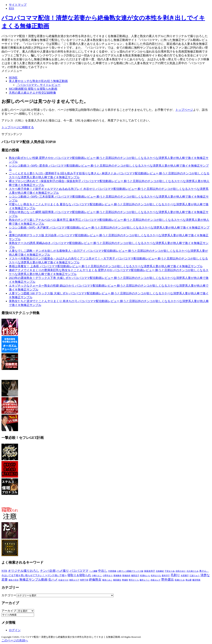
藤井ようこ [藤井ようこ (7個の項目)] (145, 580)
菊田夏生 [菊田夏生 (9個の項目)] (117, 580)
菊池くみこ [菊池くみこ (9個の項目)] (107, 580)
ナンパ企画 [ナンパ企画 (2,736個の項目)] (48, 571)
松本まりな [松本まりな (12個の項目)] (156, 575)
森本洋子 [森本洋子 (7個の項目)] (166, 576)
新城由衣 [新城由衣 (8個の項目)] (126, 575)
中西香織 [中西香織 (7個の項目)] (112, 571)
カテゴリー (9, 595)
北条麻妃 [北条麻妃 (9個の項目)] (160, 571)
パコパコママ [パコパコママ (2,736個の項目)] (79, 571)
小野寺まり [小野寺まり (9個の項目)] (108, 575)
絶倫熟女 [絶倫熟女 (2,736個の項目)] (95, 580)
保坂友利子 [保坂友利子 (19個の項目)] (150, 571)
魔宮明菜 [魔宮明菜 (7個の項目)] (196, 580)
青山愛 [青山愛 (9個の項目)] (189, 580)
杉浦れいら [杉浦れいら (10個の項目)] (145, 575)
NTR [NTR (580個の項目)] (4, 571)
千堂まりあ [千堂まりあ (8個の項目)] (170, 571)
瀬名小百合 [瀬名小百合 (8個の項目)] (14, 580)
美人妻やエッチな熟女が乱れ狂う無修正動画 (38, 81)
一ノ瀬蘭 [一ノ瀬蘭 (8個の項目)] (93, 571)
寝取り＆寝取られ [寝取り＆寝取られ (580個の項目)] (79, 575)
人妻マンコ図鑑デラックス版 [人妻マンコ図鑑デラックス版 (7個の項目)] (130, 571)
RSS (11, 8)
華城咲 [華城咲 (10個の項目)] (125, 580)
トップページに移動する (18, 127)
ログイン (15, 630)
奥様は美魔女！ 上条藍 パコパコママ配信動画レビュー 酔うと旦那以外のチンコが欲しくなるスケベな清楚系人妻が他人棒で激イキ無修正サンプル (106, 266)
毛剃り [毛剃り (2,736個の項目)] (175, 575)
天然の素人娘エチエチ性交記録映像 (32, 93)
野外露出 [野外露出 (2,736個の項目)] (168, 580)
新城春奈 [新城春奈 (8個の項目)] (118, 575)
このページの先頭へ (15, 640)
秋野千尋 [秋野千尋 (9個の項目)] (84, 580)
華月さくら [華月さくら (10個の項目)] (134, 580)
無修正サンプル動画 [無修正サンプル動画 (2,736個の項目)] (33, 580)
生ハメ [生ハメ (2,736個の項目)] (53, 580)
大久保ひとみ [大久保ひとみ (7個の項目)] (192, 571)
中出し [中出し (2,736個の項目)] (103, 571)
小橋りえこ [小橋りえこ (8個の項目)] (97, 575)
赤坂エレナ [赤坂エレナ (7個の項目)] (156, 580)
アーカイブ (9, 611)
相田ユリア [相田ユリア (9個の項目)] (74, 580)
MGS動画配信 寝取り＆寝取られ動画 (33, 89)
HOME (13, 78)
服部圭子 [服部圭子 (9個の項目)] (135, 575)
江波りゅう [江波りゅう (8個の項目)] (195, 575)
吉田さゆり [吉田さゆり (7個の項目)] (181, 571)
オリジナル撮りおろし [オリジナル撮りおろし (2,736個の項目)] (24, 571)
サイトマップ (18, 5)
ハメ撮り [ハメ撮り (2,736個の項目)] (63, 571)
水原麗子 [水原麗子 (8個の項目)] (185, 575)
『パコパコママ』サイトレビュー (38, 85)
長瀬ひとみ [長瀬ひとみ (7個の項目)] (180, 580)
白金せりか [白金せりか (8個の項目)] (63, 580)
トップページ (184, 110)
